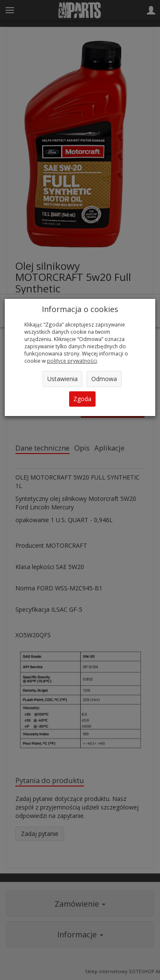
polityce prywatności (72, 361)
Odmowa (104, 379)
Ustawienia (63, 379)
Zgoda (82, 399)
